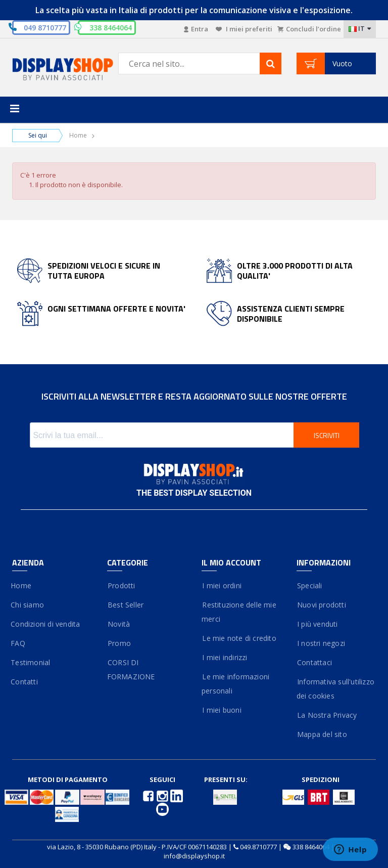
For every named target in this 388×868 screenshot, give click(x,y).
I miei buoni (222, 710)
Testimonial (31, 662)
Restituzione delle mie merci (239, 612)
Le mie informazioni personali (235, 684)
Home (78, 135)
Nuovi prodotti (321, 605)
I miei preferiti (244, 29)
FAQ (19, 643)
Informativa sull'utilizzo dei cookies (335, 689)
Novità (119, 624)
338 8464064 (311, 847)
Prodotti (121, 585)
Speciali (309, 585)
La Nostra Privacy (327, 715)
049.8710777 (258, 847)
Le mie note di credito (239, 638)
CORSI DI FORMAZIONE (131, 669)
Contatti (25, 682)
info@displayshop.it (194, 856)
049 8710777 (45, 28)
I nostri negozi (321, 643)
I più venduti (317, 624)
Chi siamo (28, 605)
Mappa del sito (322, 734)
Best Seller (126, 605)
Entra (196, 29)
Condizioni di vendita (46, 624)
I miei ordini (222, 585)
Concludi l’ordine (309, 29)
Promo (119, 643)
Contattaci (314, 662)
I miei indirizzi (225, 657)
